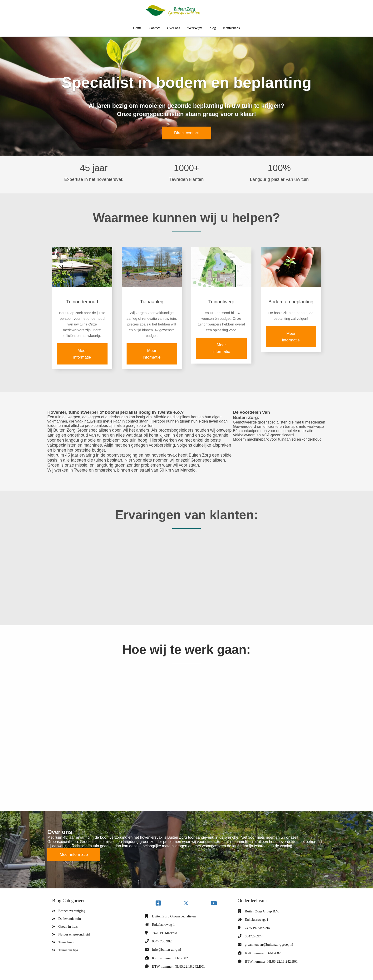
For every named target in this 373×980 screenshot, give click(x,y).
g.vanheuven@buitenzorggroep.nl (269, 945)
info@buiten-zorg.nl (167, 950)
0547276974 (254, 936)
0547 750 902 (162, 941)
